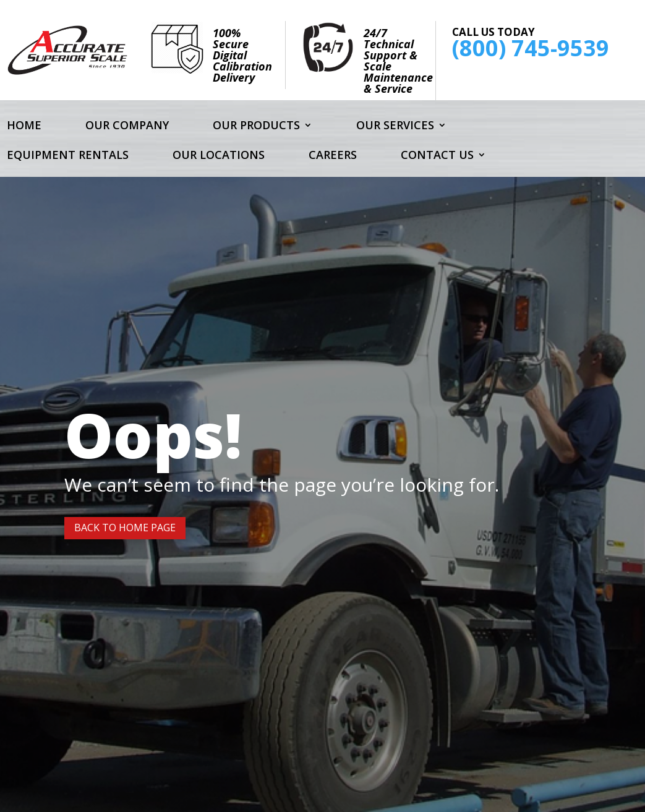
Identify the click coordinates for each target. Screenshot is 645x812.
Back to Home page (125, 528)
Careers (333, 156)
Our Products (256, 126)
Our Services (395, 126)
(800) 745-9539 (531, 48)
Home (24, 126)
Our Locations (219, 156)
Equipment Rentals (68, 156)
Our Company (127, 126)
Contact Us (437, 156)
